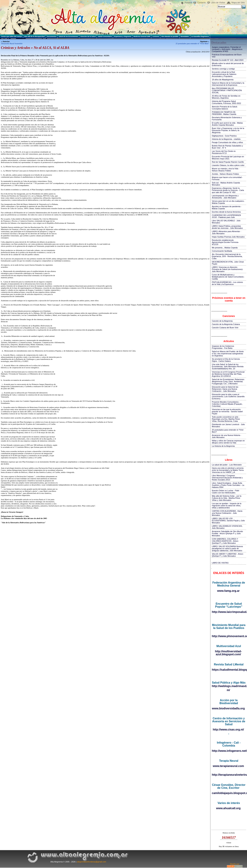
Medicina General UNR (142, 36)
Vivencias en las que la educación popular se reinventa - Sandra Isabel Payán (227, 411)
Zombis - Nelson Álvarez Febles (225, 174)
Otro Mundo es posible (170, 36)
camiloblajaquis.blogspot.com (229, 793)
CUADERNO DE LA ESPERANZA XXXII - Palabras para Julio (226, 216)
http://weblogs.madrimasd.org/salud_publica (229, 686)
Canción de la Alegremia (222, 321)
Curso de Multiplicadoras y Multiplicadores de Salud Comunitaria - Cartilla (228, 277)
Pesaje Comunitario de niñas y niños (227, 142)
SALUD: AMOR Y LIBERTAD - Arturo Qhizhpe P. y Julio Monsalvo (227, 555)
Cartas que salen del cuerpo (11, 36)
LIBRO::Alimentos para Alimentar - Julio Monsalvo (226, 232)
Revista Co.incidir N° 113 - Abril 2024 (228, 60)
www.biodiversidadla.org (228, 708)
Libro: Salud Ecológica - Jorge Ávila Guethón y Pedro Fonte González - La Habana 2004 (228, 485)
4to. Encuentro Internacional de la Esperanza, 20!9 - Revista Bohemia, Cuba (227, 256)
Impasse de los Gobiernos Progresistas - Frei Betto (223, 347)
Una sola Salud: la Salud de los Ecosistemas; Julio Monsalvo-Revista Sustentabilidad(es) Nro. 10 (228, 366)
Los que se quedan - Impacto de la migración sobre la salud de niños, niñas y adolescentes (227, 506)
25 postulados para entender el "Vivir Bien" (192, 43)
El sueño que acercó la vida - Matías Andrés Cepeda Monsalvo (227, 124)
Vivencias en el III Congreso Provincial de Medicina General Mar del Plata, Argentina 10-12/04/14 (228, 374)
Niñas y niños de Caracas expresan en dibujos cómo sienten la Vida (228, 442)
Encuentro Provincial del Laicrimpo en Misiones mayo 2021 (228, 158)
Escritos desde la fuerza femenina (226, 212)
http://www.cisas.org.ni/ (228, 730)
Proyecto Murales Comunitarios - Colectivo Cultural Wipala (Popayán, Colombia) (227, 404)
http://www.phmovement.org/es (229, 636)
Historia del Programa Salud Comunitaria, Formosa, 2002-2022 (226, 102)
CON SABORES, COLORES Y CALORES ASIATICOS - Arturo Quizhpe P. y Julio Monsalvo (225, 541)
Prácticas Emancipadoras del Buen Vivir (227, 56)
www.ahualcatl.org (228, 808)
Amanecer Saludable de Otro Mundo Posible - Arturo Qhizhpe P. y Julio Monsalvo (227, 533)
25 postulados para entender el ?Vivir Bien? (228, 431)
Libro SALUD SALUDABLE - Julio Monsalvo (226, 222)
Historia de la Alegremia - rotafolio (226, 139)
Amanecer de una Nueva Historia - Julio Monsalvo (227, 436)
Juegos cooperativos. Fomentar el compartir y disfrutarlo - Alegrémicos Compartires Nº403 (227, 49)
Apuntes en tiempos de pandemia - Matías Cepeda (227, 207)
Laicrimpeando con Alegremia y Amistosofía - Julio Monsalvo (225, 197)
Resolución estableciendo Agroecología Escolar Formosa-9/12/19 (225, 242)
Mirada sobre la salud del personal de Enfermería (228, 64)
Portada (188, 3)
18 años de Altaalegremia (223, 80)
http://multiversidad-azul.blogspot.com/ (228, 653)
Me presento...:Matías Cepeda (225, 248)
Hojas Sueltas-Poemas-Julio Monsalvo (228, 237)
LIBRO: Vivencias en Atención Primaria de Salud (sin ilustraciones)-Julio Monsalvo (227, 269)
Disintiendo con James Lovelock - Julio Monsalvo (228, 425)
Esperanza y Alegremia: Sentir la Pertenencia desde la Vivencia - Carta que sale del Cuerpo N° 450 (228, 190)
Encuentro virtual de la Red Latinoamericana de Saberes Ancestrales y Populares (224, 74)
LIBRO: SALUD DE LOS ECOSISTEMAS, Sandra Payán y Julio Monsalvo (228, 521)
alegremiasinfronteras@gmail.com (92, 862)
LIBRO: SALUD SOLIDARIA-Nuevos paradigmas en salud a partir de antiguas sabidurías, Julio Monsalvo (227, 548)
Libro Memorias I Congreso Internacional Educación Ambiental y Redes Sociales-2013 (227, 478)
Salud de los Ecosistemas (68, 36)
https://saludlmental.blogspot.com (229, 670)
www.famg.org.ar (228, 591)
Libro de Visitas (218, 3)
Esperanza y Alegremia (123, 36)
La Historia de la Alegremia (223, 446)
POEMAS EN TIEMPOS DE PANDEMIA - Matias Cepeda (224, 113)
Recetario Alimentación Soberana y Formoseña (227, 118)
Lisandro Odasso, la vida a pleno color (228, 165)
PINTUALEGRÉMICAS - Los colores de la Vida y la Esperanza (227, 283)
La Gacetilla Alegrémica (200, 36)
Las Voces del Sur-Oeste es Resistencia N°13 (224, 152)
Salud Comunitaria (105, 36)
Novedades (185, 36)
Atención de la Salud (88, 36)
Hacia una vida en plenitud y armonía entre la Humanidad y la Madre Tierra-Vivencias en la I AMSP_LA (228, 470)
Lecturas (156, 36)
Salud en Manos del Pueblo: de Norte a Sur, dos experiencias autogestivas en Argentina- (228, 354)
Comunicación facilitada (222, 251)
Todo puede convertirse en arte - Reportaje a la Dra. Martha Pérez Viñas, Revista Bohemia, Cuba (226, 419)
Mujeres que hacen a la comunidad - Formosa (227, 178)
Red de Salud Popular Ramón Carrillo (228, 162)
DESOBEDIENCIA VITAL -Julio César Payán (228, 263)
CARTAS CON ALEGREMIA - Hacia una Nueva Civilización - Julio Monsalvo (227, 513)
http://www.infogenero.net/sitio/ (229, 751)
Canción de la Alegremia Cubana (226, 324)
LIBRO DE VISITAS (220, 563)
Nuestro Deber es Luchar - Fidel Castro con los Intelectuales (225, 492)
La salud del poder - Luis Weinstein (227, 465)
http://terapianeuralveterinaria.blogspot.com (229, 775)
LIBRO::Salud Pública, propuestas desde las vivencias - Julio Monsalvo (227, 227)
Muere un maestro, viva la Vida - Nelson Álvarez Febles (226, 170)
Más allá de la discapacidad (34, 36)
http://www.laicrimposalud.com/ (229, 612)
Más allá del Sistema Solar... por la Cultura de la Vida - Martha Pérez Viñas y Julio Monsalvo (227, 498)
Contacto (201, 3)
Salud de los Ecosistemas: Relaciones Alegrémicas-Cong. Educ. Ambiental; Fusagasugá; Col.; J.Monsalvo (228, 381)
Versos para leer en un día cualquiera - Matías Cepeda (228, 202)
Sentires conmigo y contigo (223, 69)
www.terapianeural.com (228, 766)
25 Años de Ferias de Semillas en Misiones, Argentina (226, 97)
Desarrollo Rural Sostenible (12, 43)
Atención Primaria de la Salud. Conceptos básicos (225, 108)
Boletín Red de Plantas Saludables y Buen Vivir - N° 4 (227, 147)
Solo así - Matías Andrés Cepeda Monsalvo (226, 184)
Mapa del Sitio (238, 3)
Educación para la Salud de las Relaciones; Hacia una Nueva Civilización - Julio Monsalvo (225, 389)
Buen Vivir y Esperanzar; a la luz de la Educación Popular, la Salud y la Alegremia (228, 130)
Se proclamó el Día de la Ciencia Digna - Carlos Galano (226, 360)
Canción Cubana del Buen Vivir (225, 328)
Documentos (52, 36)
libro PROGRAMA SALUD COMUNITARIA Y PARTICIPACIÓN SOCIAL (227, 90)
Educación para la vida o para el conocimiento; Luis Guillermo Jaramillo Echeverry (228, 396)
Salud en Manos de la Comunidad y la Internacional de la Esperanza (228, 84)
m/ (228, 690)
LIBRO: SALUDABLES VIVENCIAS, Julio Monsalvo (227, 527)
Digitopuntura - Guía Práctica (224, 136)
